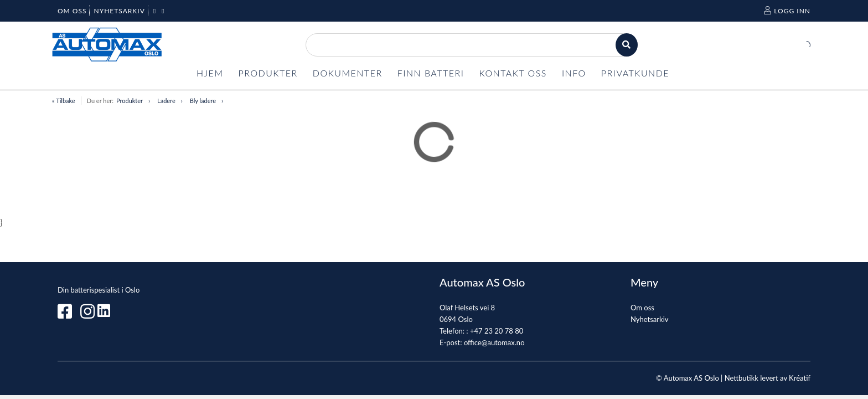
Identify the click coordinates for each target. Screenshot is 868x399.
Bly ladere (203, 101)
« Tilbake (64, 101)
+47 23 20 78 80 (497, 331)
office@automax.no (494, 342)
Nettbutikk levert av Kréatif (768, 378)
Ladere (166, 101)
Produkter (130, 101)
